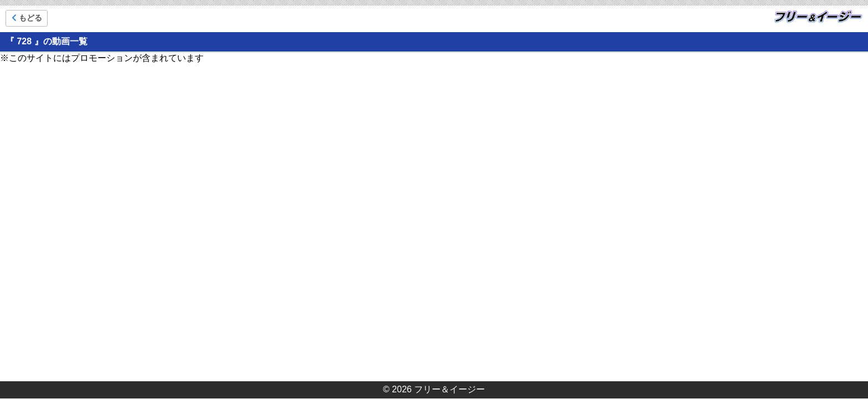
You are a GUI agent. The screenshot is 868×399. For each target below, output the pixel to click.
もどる (27, 18)
